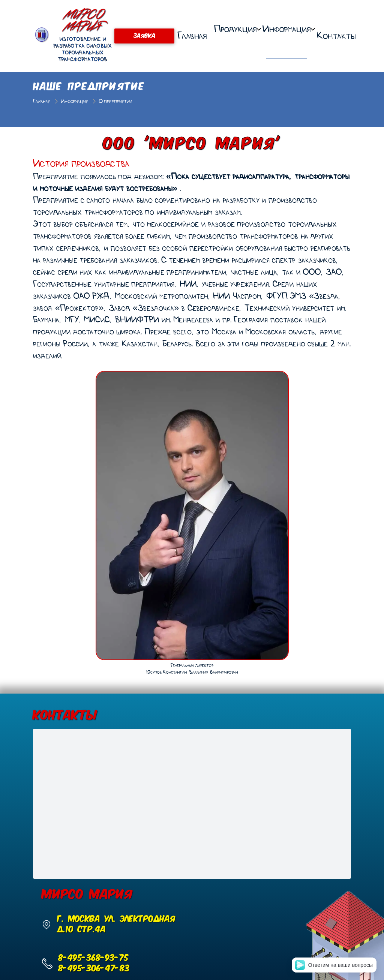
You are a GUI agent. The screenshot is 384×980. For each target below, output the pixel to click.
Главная (192, 36)
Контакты (336, 36)
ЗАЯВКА (144, 36)
